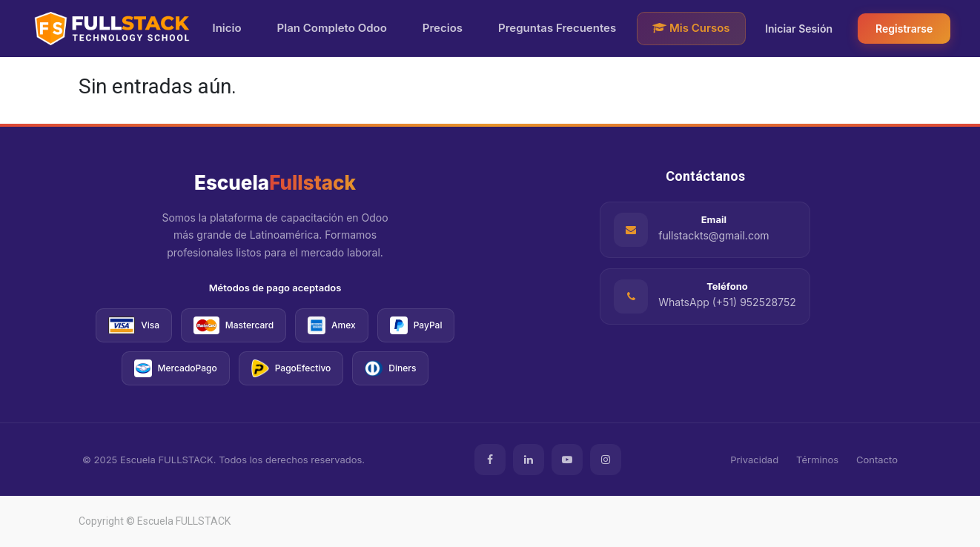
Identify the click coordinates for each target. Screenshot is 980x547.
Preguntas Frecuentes (557, 28)
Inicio (227, 28)
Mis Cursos (691, 28)
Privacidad (754, 460)
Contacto (877, 460)
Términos (817, 460)
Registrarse (904, 29)
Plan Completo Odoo (332, 28)
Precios (443, 28)
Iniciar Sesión (799, 29)
